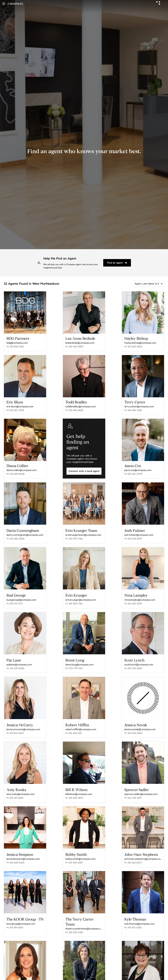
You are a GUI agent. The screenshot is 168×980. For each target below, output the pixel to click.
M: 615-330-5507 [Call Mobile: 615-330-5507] (133, 539)
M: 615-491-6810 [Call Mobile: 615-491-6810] (15, 798)
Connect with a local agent (84, 471)
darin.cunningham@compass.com (25, 535)
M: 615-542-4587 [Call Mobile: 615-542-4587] (74, 863)
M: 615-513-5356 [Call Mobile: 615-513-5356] (133, 928)
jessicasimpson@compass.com (23, 859)
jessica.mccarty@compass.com (23, 729)
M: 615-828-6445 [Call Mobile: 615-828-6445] (15, 863)
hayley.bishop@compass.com (140, 343)
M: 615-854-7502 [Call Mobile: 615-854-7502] (15, 347)
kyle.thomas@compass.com (139, 924)
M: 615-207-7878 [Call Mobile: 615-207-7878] (15, 410)
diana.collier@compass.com (22, 470)
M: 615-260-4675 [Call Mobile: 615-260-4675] (133, 604)
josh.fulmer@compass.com (139, 535)
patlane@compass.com (19, 665)
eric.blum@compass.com (20, 406)
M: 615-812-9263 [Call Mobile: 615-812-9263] (15, 733)
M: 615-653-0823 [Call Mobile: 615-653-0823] (133, 347)
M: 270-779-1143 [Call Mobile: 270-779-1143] (74, 668)
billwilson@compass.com (79, 794)
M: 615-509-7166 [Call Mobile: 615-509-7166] (74, 539)
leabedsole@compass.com (80, 343)
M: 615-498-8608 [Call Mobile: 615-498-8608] (15, 474)
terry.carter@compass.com (139, 406)
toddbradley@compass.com (81, 406)
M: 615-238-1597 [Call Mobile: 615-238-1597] (133, 798)
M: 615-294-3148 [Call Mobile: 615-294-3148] (133, 410)
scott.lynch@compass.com (139, 665)
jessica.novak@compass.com (140, 729)
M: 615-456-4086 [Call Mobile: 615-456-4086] (15, 539)
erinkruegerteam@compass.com (83, 535)
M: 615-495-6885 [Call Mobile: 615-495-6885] (74, 410)
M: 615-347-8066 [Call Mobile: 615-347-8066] (15, 668)
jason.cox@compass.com (138, 470)
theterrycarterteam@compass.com (84, 929)
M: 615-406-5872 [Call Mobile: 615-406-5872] (74, 798)
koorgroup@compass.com (21, 924)
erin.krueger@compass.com (81, 600)
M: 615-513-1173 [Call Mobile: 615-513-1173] (14, 604)
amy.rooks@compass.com (20, 794)
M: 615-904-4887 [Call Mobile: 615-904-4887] (74, 347)
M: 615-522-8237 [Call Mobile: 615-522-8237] (133, 863)
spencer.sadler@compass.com (141, 794)
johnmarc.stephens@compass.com (143, 859)
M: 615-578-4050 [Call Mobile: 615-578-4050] (133, 668)
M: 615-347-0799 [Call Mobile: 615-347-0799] (133, 474)
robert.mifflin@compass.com (81, 729)
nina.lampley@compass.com (140, 600)
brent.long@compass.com (79, 665)
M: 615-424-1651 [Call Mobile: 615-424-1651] (74, 733)
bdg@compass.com (17, 343)
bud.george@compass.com (21, 600)
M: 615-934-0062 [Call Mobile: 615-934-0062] (133, 733)
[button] (4, 4)
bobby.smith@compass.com (80, 859)
